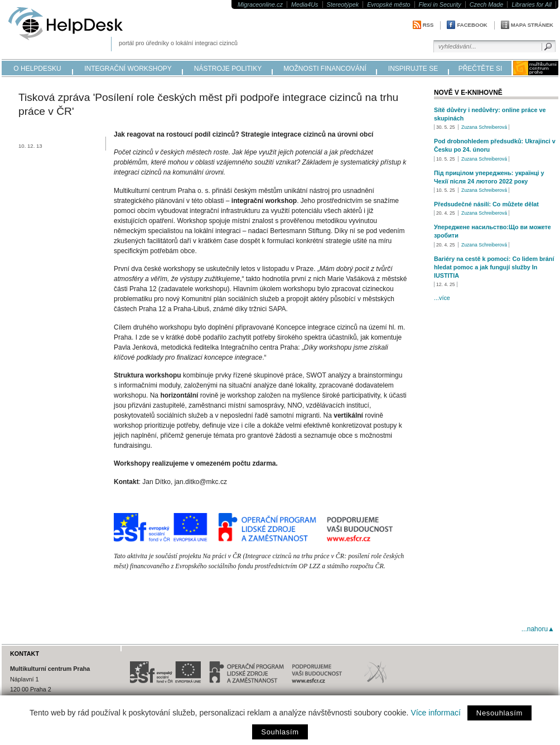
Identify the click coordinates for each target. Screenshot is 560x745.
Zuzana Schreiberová (484, 127)
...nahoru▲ (538, 629)
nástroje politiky (228, 69)
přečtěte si (481, 69)
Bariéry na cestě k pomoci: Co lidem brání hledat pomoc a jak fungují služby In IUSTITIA (494, 267)
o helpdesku (37, 69)
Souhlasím (280, 732)
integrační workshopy (128, 69)
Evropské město (388, 4)
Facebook (472, 25)
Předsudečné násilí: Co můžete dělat (486, 204)
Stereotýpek (343, 4)
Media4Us (305, 4)
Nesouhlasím (499, 713)
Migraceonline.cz (260, 4)
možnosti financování (325, 69)
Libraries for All (532, 4)
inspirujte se (413, 69)
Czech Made (487, 4)
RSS (428, 25)
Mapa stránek (532, 25)
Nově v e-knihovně (468, 93)
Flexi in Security (440, 4)
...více (442, 298)
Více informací (435, 713)
